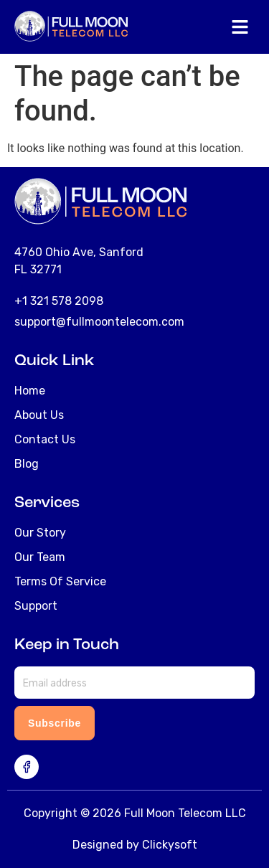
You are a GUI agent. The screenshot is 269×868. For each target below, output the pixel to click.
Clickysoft (170, 845)
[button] (240, 29)
